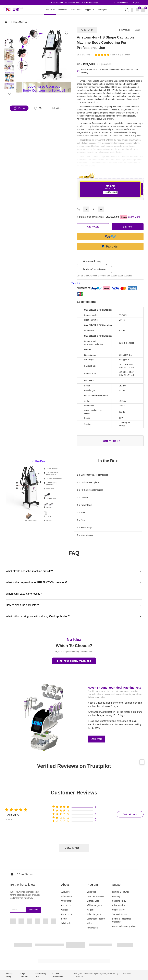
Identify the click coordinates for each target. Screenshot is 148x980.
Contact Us (66, 905)
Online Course (76, 10)
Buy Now (127, 227)
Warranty (116, 896)
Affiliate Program (94, 905)
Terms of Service (120, 914)
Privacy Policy (118, 905)
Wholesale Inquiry (92, 261)
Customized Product (96, 919)
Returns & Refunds (121, 892)
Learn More (96, 739)
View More (74, 848)
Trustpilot (76, 283)
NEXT (139, 30)
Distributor (91, 892)
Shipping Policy (119, 901)
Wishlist (65, 910)
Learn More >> (110, 441)
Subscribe (33, 910)
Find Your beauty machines (74, 661)
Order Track (67, 901)
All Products (67, 896)
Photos (19, 108)
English (136, 3)
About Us (65, 892)
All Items (91, 910)
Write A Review (130, 814)
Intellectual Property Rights (124, 926)
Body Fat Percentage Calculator (122, 920)
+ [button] (101, 209)
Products (50, 10)
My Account (66, 914)
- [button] (86, 209)
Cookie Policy (118, 910)
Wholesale (63, 10)
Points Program (94, 914)
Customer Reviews (95, 896)
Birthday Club (93, 901)
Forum (64, 919)
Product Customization (94, 269)
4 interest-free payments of (108, 217)
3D (38, 108)
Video (57, 108)
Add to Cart (93, 227)
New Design (92, 928)
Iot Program (102, 10)
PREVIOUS (123, 30)
